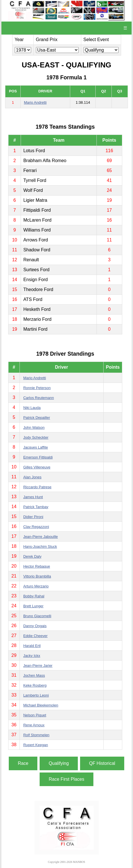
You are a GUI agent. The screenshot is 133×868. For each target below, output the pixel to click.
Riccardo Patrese (37, 487)
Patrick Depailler (37, 418)
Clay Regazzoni (36, 527)
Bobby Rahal (34, 596)
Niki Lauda (32, 408)
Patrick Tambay (36, 507)
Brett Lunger (33, 606)
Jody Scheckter (36, 437)
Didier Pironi (33, 517)
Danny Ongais (35, 626)
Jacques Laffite (36, 447)
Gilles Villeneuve (37, 467)
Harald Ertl (32, 646)
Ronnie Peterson (37, 388)
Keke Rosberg (35, 685)
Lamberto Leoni (36, 695)
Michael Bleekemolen (41, 705)
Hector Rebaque (37, 566)
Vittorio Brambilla (37, 576)
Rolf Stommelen (36, 735)
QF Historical (102, 763)
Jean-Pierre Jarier (38, 666)
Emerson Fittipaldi (38, 457)
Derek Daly (32, 556)
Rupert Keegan (36, 745)
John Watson (34, 427)
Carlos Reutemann (38, 398)
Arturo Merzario (36, 586)
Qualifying (59, 763)
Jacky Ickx (32, 656)
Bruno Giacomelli (37, 616)
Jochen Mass (34, 675)
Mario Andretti (35, 102)
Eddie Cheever (35, 636)
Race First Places (66, 779)
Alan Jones (32, 477)
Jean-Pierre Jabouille (40, 537)
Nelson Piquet (35, 715)
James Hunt (33, 497)
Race (23, 763)
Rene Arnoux (34, 725)
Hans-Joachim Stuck (40, 547)
